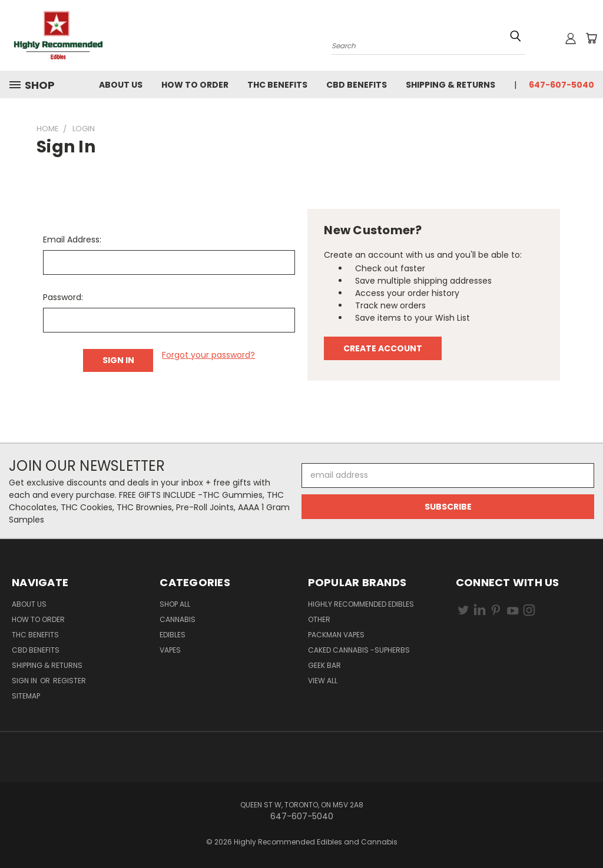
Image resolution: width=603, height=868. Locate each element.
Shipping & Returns (450, 85)
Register (69, 681)
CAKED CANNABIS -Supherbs (359, 650)
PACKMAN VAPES (336, 635)
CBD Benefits (357, 85)
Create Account (383, 348)
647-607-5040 (561, 85)
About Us (121, 85)
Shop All (175, 604)
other (319, 619)
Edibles (173, 635)
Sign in (25, 681)
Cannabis (178, 619)
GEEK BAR (324, 665)
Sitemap (26, 696)
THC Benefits (277, 85)
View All (323, 681)
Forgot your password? (208, 355)
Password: (63, 297)
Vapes (170, 650)
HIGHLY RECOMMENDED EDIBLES (361, 604)
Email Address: (72, 240)
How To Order (195, 85)
